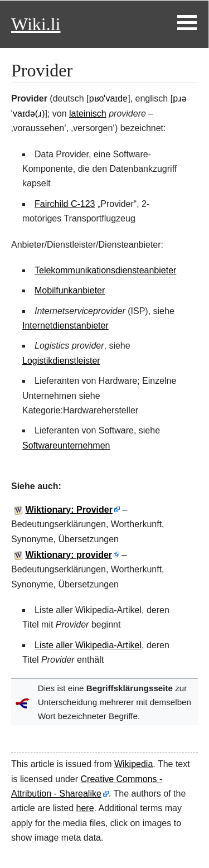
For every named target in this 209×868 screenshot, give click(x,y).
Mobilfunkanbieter (70, 290)
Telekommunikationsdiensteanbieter (105, 270)
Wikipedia (133, 764)
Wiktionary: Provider (69, 510)
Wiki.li (36, 24)
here (85, 808)
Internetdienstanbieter (65, 325)
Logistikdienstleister (61, 361)
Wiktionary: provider (69, 555)
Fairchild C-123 (65, 204)
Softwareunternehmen (66, 445)
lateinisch (88, 114)
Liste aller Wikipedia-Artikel (88, 645)
